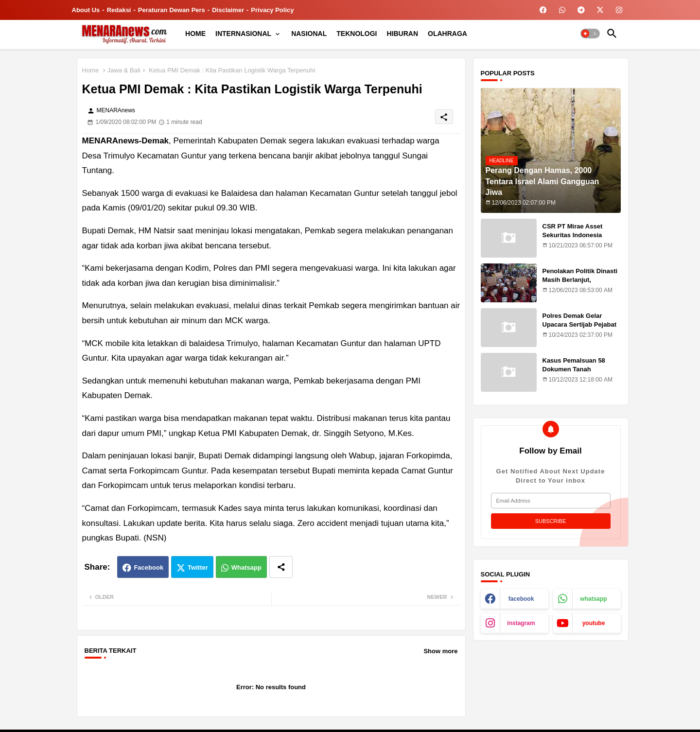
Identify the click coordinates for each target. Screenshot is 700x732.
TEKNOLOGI (357, 34)
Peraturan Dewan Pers (172, 10)
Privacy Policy (272, 10)
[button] (590, 34)
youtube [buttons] (594, 623)
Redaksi (119, 10)
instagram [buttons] (521, 623)
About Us (86, 10)
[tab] (195, 34)
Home (91, 70)
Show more (440, 651)
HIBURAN (403, 34)
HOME (195, 34)
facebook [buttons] (521, 599)
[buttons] (543, 10)
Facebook (149, 567)
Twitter (198, 567)
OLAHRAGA (447, 34)
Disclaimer (228, 10)
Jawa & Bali (124, 70)
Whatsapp (246, 567)
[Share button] (281, 567)
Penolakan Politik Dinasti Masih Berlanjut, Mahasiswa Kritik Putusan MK (581, 284)
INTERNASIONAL (243, 34)
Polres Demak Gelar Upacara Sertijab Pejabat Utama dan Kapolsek (579, 324)
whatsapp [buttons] (593, 599)
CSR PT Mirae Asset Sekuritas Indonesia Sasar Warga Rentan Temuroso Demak (573, 240)
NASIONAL (309, 34)
